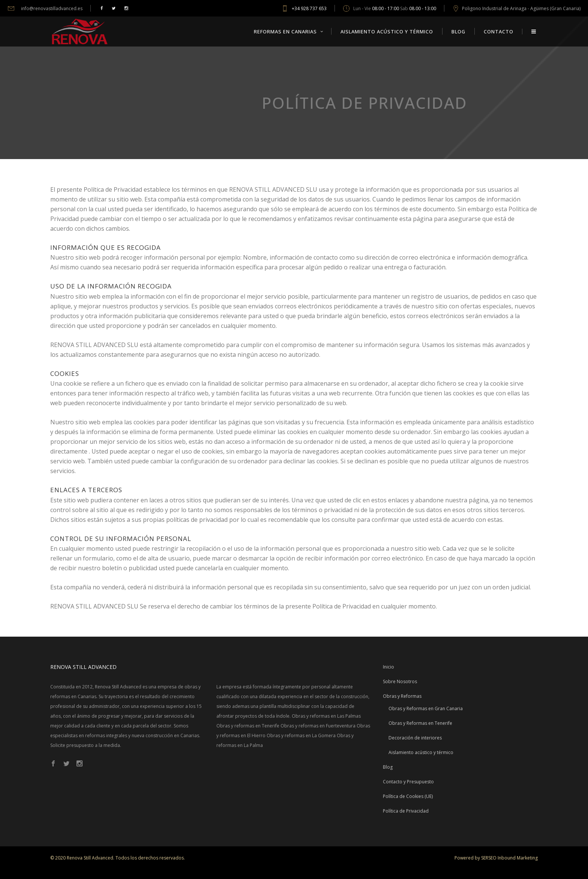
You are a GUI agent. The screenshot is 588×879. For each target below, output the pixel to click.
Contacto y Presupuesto (408, 782)
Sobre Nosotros (400, 681)
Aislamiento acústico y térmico (421, 752)
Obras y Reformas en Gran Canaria (426, 708)
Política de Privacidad (406, 811)
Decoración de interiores (415, 738)
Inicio (388, 667)
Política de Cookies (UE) (408, 796)
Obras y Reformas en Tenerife (420, 723)
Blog (388, 767)
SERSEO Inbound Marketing (509, 858)
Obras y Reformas (402, 696)
